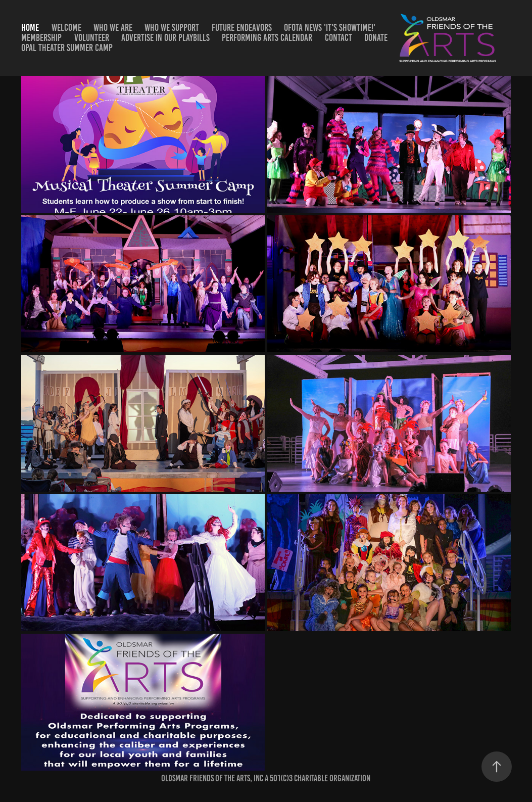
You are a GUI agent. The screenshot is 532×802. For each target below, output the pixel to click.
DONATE (376, 38)
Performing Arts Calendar (267, 38)
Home (30, 28)
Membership (41, 38)
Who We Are (113, 28)
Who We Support (172, 28)
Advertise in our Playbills (165, 38)
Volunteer (92, 38)
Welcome (66, 28)
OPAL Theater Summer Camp (67, 48)
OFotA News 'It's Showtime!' (330, 28)
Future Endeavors (242, 28)
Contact (338, 38)
